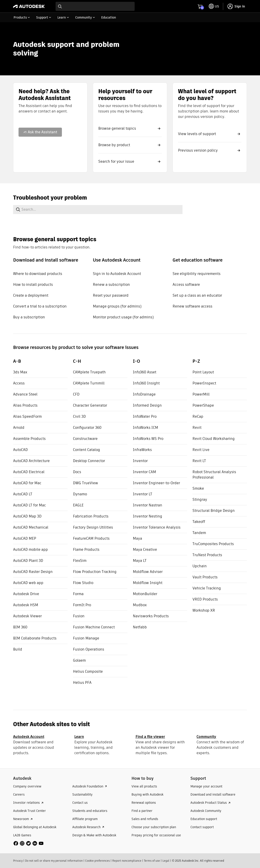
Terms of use (152, 861)
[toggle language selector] (214, 6)
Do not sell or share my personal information (54, 861)
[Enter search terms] (95, 6)
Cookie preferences (97, 861)
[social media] (28, 843)
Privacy (18, 861)
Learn (79, 737)
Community (206, 737)
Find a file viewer (150, 737)
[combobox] (95, 6)
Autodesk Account (29, 737)
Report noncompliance (127, 861)
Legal (166, 861)
